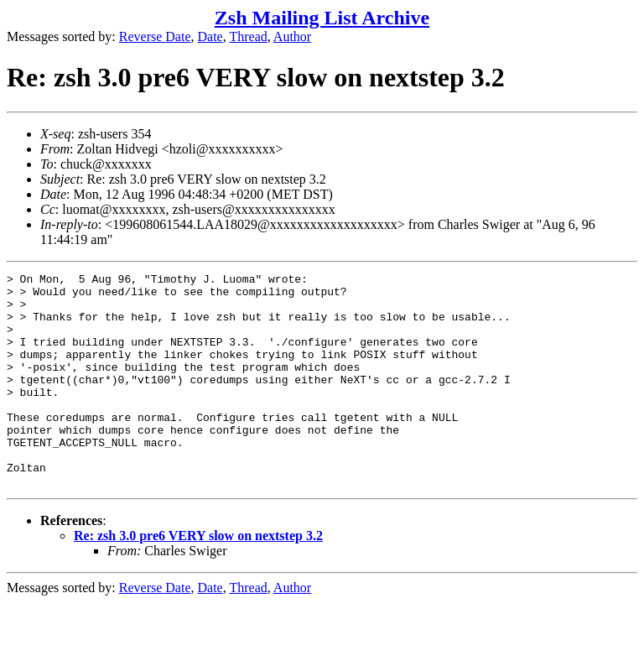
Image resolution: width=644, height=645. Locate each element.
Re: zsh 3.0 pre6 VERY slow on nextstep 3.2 (198, 578)
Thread (248, 36)
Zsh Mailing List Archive (322, 18)
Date (210, 36)
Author (292, 36)
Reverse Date (155, 36)
